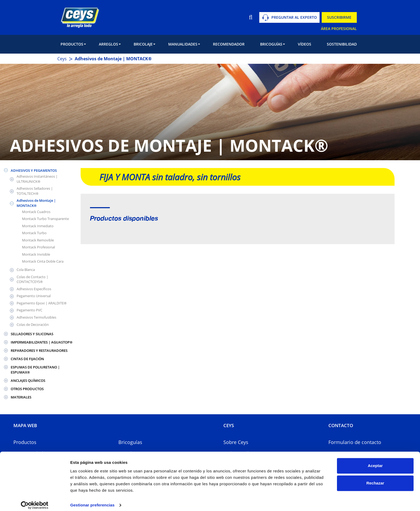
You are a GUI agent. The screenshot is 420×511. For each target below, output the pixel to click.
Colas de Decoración (33, 324)
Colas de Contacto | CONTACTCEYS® (32, 279)
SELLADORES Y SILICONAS (32, 334)
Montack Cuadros (36, 212)
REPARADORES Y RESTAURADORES (39, 350)
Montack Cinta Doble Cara (43, 261)
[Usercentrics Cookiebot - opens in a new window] (35, 501)
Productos (25, 442)
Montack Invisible (36, 254)
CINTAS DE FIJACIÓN (27, 359)
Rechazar (375, 478)
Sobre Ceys (236, 442)
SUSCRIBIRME (339, 17)
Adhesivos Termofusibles (36, 317)
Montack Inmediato (38, 226)
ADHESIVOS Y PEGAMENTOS (34, 170)
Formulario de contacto (355, 442)
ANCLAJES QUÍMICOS (28, 381)
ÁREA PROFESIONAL (339, 29)
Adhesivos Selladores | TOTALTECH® (35, 191)
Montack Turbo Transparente (45, 219)
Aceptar (375, 461)
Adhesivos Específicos (34, 289)
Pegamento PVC (29, 310)
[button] (73, 44)
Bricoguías (130, 442)
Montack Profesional (38, 247)
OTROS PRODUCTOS (27, 389)
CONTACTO (341, 425)
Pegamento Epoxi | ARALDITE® (42, 303)
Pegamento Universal (34, 296)
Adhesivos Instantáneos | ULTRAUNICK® (37, 179)
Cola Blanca (26, 270)
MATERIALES (21, 397)
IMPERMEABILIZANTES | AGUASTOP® (42, 342)
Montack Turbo (34, 233)
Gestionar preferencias (92, 500)
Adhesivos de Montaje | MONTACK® (36, 203)
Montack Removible (38, 240)
